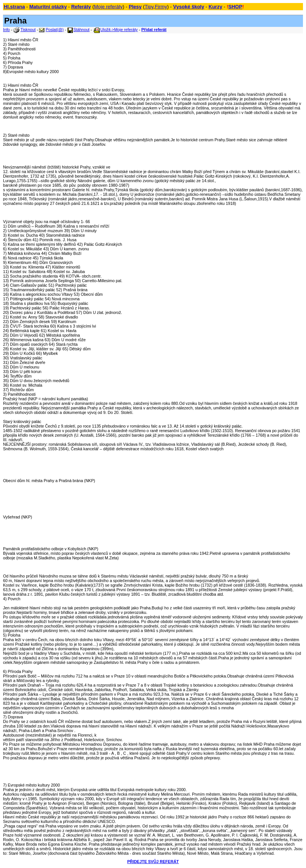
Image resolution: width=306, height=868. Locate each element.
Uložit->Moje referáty (119, 30)
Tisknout (28, 30)
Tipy (149, 7)
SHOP (235, 7)
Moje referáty (108, 7)
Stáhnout (81, 30)
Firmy (161, 7)
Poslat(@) (55, 30)
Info (6, 30)
